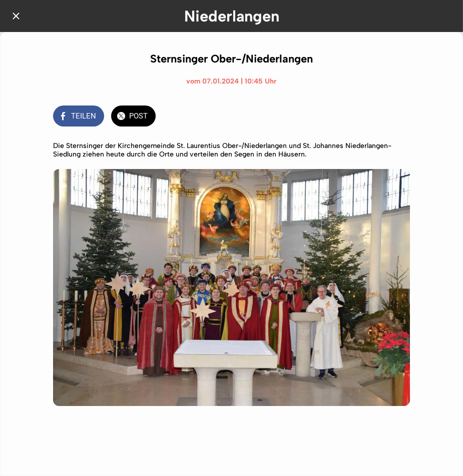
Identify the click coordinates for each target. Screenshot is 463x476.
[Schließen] (16, 16)
